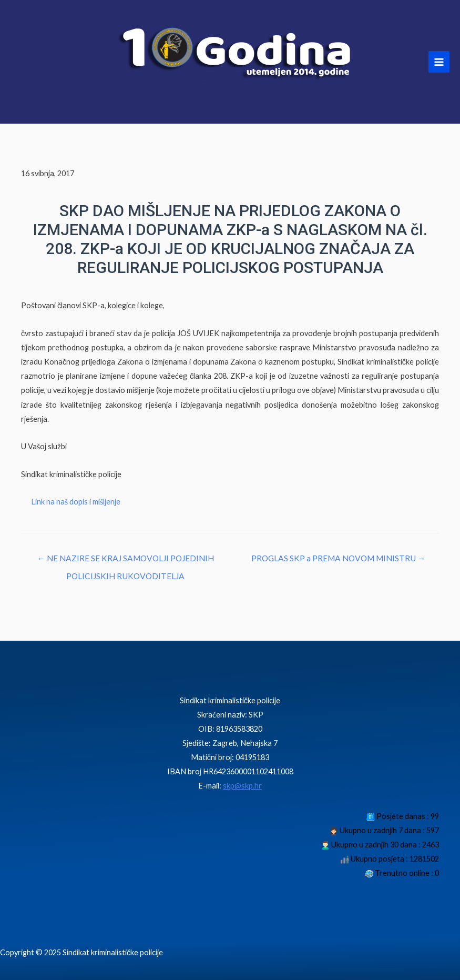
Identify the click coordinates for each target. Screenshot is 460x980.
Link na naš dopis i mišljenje (76, 502)
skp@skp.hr (242, 786)
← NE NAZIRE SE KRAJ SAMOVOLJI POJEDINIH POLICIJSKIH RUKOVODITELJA (125, 561)
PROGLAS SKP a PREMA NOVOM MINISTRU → (339, 558)
